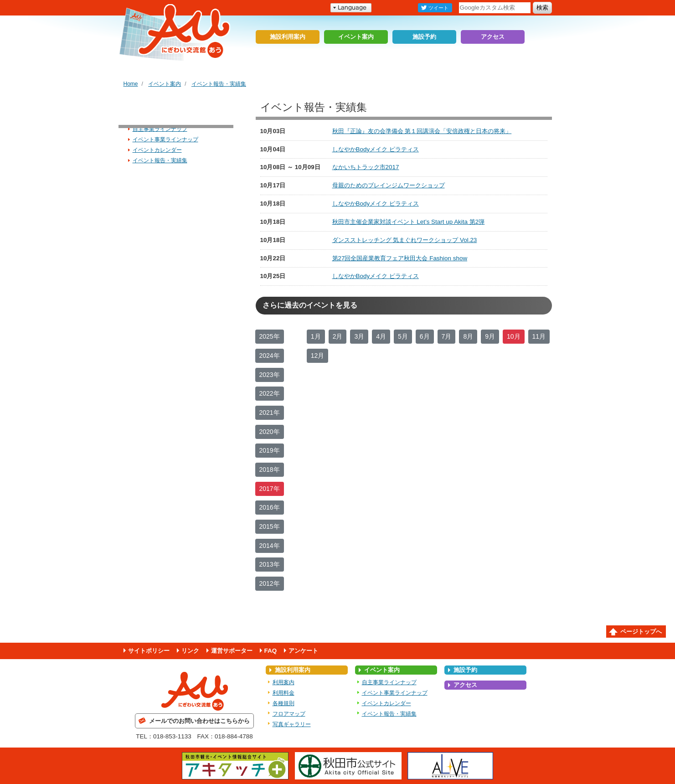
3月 (359, 336)
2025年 (270, 336)
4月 (381, 336)
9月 (490, 336)
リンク (190, 651)
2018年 (270, 469)
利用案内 (283, 682)
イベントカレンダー (157, 150)
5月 (403, 336)
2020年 (270, 432)
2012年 (270, 583)
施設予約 (424, 37)
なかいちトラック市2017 (366, 167)
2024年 (270, 356)
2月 (338, 336)
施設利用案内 (288, 37)
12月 (318, 356)
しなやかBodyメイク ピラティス (376, 149)
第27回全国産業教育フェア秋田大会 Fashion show (400, 258)
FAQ (271, 651)
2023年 (270, 375)
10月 (514, 336)
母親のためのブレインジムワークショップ (389, 185)
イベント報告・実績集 (219, 84)
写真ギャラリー (292, 724)
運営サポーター (232, 651)
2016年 (270, 507)
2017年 (270, 489)
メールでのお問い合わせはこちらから (199, 721)
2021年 (270, 413)
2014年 (270, 546)
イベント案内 (356, 37)
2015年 (270, 526)
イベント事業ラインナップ (165, 139)
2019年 (270, 450)
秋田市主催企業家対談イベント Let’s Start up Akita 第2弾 (409, 222)
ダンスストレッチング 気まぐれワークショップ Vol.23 (405, 240)
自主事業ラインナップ (160, 129)
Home (131, 84)
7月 (447, 336)
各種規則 (283, 703)
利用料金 (283, 693)
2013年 (270, 564)
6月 (425, 336)
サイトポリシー (149, 651)
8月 (468, 336)
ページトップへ (641, 632)
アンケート (303, 651)
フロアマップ (289, 714)
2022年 (270, 393)
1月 (316, 336)
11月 (539, 336)
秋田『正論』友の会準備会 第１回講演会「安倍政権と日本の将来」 (422, 131)
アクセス (493, 37)
